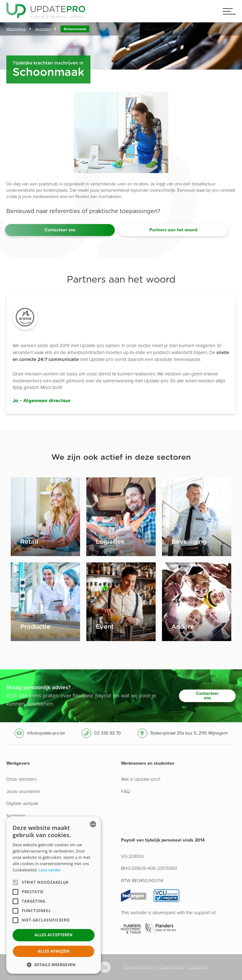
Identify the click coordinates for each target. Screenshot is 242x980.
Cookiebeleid (172, 967)
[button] (54, 964)
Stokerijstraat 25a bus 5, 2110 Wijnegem (189, 733)
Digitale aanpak (22, 803)
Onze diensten (21, 779)
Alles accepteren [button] (54, 935)
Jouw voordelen (23, 791)
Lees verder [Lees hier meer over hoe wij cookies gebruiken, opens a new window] (50, 870)
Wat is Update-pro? (141, 779)
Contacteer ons (60, 230)
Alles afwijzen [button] (54, 951)
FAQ (125, 791)
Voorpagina (16, 29)
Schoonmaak (75, 29)
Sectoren (43, 29)
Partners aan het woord (173, 230)
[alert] (54, 895)
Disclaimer (198, 967)
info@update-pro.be (46, 733)
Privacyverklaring (139, 967)
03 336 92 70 (108, 733)
